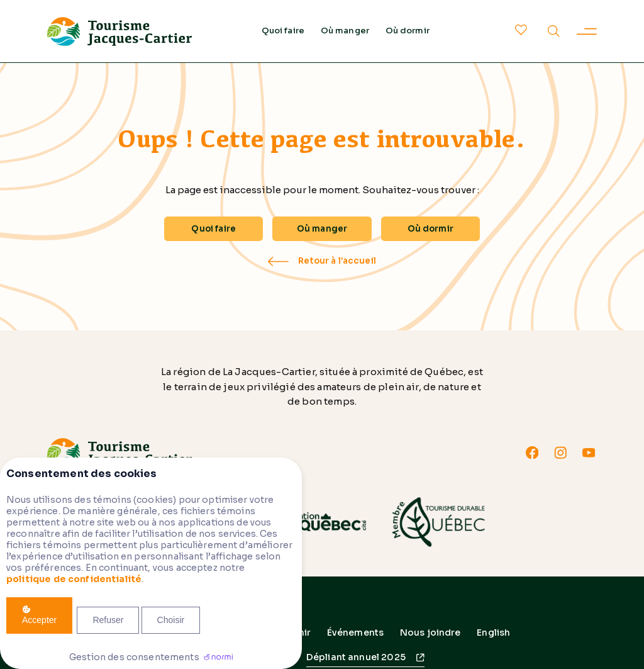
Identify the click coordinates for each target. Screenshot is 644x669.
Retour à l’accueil (337, 261)
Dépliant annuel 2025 (356, 657)
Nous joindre (430, 632)
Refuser (108, 620)
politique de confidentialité (74, 579)
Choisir (171, 620)
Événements (356, 632)
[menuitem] (493, 633)
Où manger (345, 31)
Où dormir (408, 31)
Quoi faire (283, 31)
